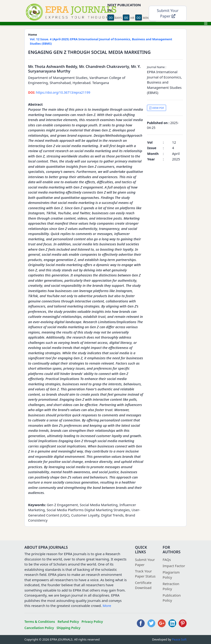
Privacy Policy (92, 622)
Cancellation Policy (39, 628)
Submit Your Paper (168, 13)
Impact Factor (174, 566)
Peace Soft (179, 639)
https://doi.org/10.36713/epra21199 (59, 92)
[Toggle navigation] (206, 23)
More (107, 606)
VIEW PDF (157, 108)
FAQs (167, 560)
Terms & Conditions (40, 622)
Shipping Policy (69, 628)
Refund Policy (68, 622)
